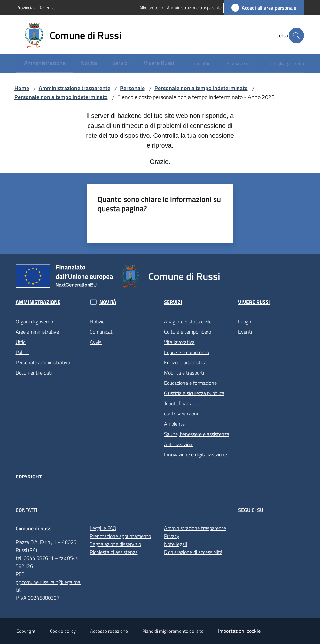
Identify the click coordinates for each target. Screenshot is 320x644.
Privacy (172, 536)
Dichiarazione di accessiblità (193, 552)
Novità (108, 302)
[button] (296, 35)
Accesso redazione (109, 631)
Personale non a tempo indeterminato (201, 88)
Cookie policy (63, 631)
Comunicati (102, 332)
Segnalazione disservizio (115, 544)
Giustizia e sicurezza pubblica (194, 393)
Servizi (173, 302)
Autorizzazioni (179, 444)
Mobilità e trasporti (184, 373)
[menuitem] (45, 63)
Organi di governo (34, 322)
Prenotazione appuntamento (120, 536)
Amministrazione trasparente (74, 88)
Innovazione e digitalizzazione (195, 454)
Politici (23, 352)
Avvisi (96, 342)
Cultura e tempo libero (187, 332)
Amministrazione (38, 302)
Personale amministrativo (43, 362)
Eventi (245, 332)
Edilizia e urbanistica (185, 362)
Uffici (21, 342)
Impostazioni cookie (239, 631)
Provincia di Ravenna (35, 8)
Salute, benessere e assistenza (197, 434)
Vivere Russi (254, 302)
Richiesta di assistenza (114, 552)
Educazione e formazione (190, 383)
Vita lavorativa (179, 342)
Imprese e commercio (187, 352)
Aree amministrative (37, 332)
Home (22, 88)
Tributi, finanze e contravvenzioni (181, 408)
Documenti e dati (34, 373)
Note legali (176, 544)
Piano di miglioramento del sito (173, 631)
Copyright (29, 477)
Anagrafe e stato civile (188, 322)
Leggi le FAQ (103, 528)
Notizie (97, 322)
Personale (132, 88)
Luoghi (245, 322)
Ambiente (174, 424)
